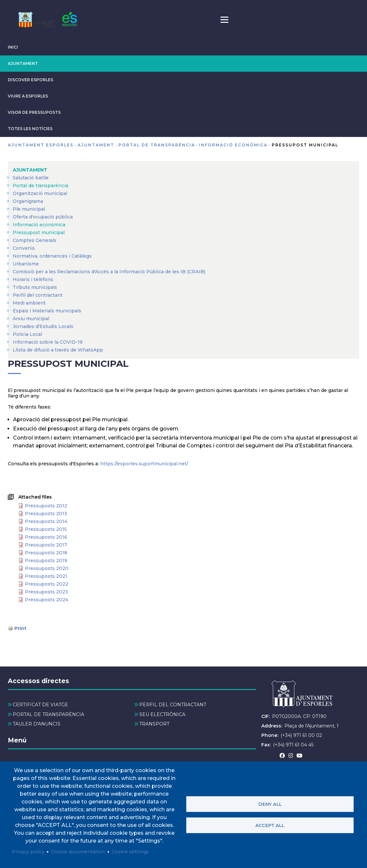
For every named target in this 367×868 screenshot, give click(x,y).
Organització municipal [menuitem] (40, 193)
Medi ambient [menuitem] (29, 303)
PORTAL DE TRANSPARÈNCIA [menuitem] (48, 714)
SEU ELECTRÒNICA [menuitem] (162, 714)
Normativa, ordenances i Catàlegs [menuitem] (52, 256)
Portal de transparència (157, 145)
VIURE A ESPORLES (28, 96)
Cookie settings (130, 852)
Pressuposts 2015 (46, 529)
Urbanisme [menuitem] (26, 264)
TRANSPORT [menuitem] (154, 724)
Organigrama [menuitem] (28, 201)
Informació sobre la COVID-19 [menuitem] (48, 342)
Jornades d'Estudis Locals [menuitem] (43, 326)
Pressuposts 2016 (46, 537)
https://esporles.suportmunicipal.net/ (144, 464)
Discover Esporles (31, 80)
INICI (13, 47)
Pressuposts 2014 (46, 521)
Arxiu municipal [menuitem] (31, 319)
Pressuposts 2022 (46, 584)
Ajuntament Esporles (41, 145)
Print (20, 628)
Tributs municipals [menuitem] (35, 287)
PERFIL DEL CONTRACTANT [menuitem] (173, 705)
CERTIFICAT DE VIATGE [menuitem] (40, 705)
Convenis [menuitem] (24, 248)
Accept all (270, 825)
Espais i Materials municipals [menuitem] (47, 311)
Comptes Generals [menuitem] (35, 240)
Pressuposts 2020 (47, 568)
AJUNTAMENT (23, 63)
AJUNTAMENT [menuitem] (30, 170)
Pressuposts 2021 (46, 576)
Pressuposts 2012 (46, 506)
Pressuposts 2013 (46, 514)
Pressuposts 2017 (46, 545)
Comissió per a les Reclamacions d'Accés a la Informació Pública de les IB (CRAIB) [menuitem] (109, 272)
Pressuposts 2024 (46, 600)
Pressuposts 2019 (46, 561)
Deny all (270, 804)
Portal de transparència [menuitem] (40, 186)
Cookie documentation (78, 852)
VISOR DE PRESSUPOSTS (34, 112)
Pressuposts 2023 (46, 592)
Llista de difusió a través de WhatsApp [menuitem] (58, 350)
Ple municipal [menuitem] (29, 209)
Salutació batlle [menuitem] (31, 178)
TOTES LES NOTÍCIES (30, 129)
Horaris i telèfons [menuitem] (33, 279)
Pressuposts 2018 (46, 553)
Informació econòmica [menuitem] (39, 225)
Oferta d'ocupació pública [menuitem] (43, 217)
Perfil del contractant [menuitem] (38, 295)
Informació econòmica (233, 145)
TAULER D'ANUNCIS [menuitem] (37, 724)
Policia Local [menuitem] (27, 334)
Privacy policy (28, 852)
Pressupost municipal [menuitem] (39, 232)
